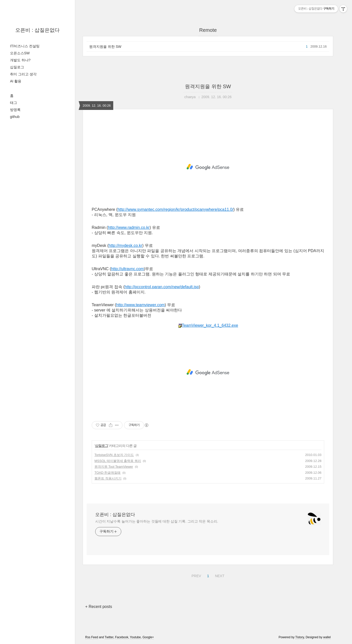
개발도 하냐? (20, 60)
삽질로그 (17, 67)
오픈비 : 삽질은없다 (37, 30)
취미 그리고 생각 (23, 74)
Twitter (109, 637)
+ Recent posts (99, 607)
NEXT (219, 575)
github (15, 117)
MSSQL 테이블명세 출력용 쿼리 (118, 461)
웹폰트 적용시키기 (108, 478)
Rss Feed (92, 637)
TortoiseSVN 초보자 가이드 (114, 455)
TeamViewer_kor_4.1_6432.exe (208, 325)
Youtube (135, 637)
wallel (327, 637)
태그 (14, 103)
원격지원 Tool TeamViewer (114, 467)
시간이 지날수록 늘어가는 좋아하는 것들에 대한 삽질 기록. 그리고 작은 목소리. (157, 521)
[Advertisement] (208, 167)
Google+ (148, 637)
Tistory (300, 637)
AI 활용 (16, 81)
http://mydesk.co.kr (126, 246)
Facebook (122, 637)
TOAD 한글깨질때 (108, 473)
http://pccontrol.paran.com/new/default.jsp (162, 287)
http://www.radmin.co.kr (129, 227)
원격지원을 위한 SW (105, 47)
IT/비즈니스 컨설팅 (25, 46)
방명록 (15, 110)
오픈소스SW (20, 53)
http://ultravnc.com (127, 269)
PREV (196, 575)
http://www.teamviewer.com (141, 305)
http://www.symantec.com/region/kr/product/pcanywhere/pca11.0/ (175, 209)
